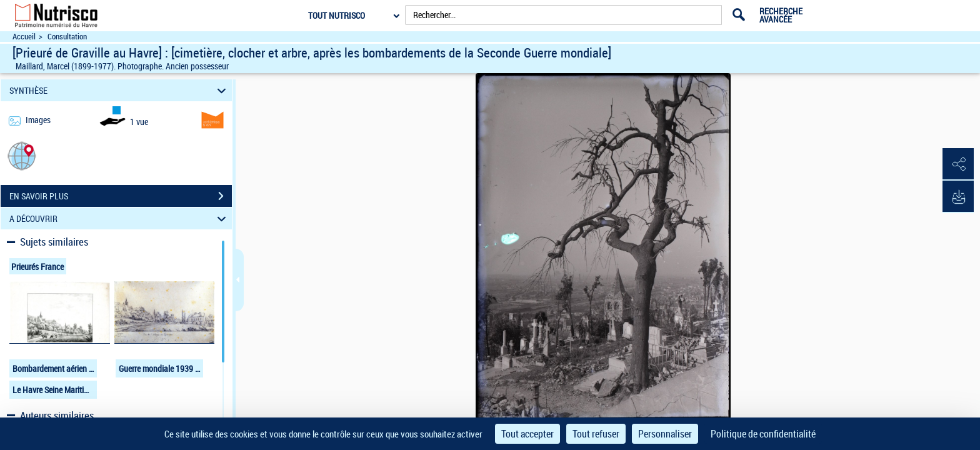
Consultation (67, 37)
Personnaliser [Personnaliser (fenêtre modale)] (665, 434)
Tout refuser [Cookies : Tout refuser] (596, 434)
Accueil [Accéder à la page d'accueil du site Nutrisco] (24, 37)
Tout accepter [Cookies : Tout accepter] (527, 434)
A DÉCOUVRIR (120, 218)
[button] (22, 155)
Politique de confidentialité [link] (763, 434)
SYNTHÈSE (120, 90)
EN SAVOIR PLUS (121, 196)
